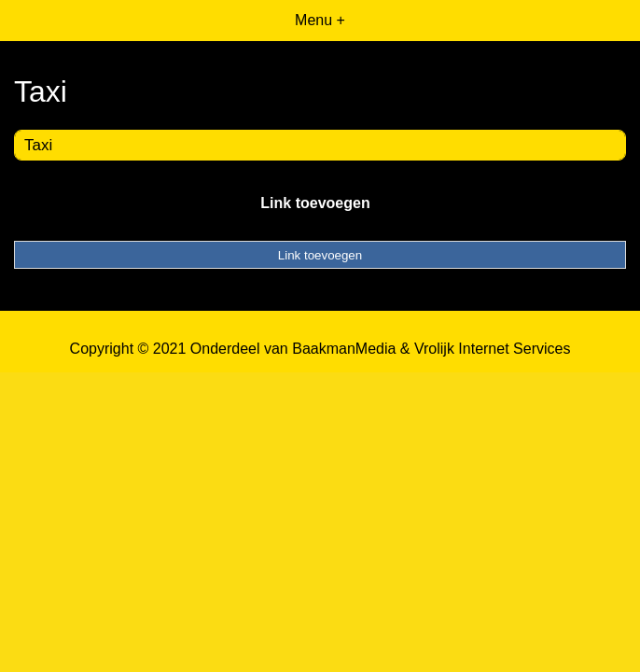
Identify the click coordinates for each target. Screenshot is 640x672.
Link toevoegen (315, 203)
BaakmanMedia (344, 349)
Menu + (320, 20)
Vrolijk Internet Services (492, 349)
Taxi (38, 145)
